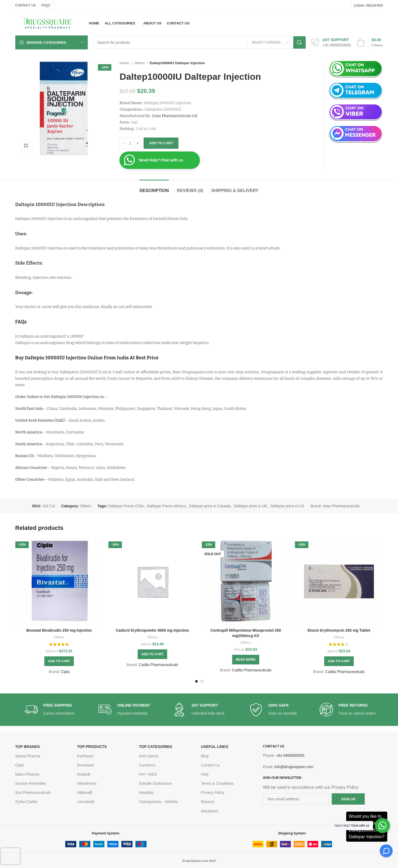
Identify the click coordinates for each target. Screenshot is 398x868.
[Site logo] (48, 23)
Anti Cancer (149, 756)
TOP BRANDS (28, 747)
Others (140, 63)
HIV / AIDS (148, 774)
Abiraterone (87, 783)
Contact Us (210, 765)
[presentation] (10, 856)
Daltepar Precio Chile (126, 506)
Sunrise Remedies (31, 783)
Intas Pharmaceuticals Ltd (175, 116)
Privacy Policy (213, 793)
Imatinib (84, 774)
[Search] (200, 42)
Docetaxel (85, 765)
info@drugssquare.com (294, 767)
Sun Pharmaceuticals (33, 793)
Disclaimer (210, 811)
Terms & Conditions (217, 783)
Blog (205, 756)
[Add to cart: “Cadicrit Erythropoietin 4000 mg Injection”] (152, 654)
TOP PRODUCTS (92, 747)
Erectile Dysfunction (156, 783)
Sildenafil (85, 793)
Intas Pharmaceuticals (341, 506)
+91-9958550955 (290, 755)
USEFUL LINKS (215, 747)
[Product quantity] (130, 143)
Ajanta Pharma (28, 756)
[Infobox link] (331, 42)
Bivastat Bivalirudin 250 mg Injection (59, 630)
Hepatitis (146, 793)
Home (125, 63)
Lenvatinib (86, 802)
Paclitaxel (85, 756)
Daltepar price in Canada (210, 506)
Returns (208, 802)
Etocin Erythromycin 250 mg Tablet (339, 630)
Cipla (65, 672)
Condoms (147, 765)
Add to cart (161, 143)
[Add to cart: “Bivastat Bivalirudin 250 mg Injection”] (59, 661)
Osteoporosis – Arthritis (158, 802)
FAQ (205, 774)
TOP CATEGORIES (156, 747)
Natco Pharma (27, 774)
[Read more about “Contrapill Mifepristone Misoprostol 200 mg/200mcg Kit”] (246, 660)
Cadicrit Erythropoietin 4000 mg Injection (152, 630)
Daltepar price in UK (251, 506)
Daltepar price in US (287, 506)
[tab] (154, 188)
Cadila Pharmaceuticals (158, 665)
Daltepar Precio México (167, 506)
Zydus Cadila (26, 802)
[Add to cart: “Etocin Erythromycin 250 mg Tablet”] (339, 661)
